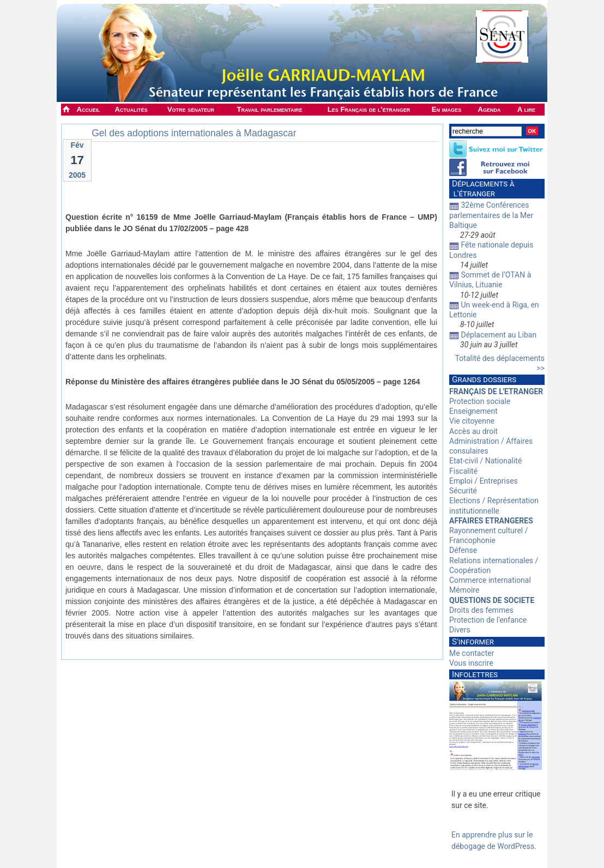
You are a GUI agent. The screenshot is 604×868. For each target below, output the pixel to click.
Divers (460, 630)
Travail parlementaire (270, 109)
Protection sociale (480, 401)
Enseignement (473, 411)
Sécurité (463, 491)
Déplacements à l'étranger (482, 189)
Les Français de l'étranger (369, 109)
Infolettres (475, 674)
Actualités (131, 109)
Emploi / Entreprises (484, 481)
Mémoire (464, 590)
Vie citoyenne (472, 421)
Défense (463, 550)
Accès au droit (473, 431)
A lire (526, 109)
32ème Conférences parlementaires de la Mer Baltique (491, 215)
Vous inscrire (471, 663)
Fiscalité (463, 471)
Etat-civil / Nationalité (485, 461)
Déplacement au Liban (499, 335)
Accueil (89, 109)
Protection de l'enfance (488, 620)
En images (446, 109)
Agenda (490, 109)
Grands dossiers (484, 379)
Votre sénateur (191, 109)
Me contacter (472, 653)
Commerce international (490, 580)
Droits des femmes (481, 610)
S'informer (473, 642)
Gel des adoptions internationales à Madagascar (194, 133)
